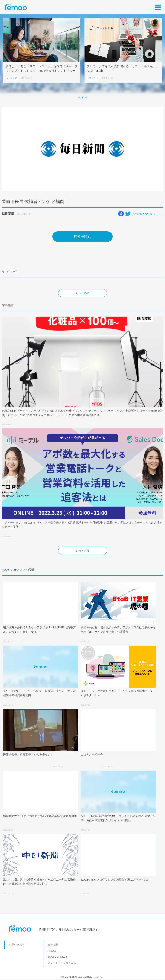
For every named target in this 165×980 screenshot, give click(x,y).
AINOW (52, 951)
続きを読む (82, 237)
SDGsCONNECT (57, 957)
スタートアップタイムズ (62, 963)
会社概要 (53, 945)
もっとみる (83, 293)
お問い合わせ (17, 945)
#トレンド (12, 78)
